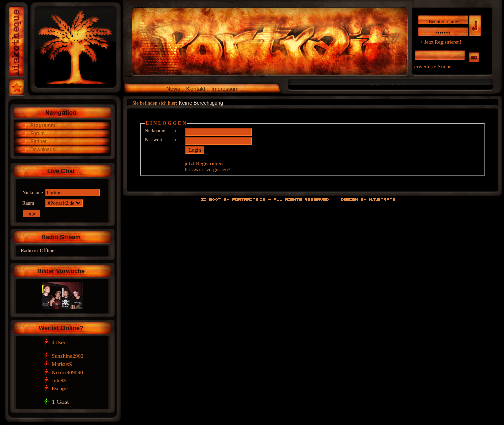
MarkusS (62, 364)
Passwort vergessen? (208, 169)
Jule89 (59, 380)
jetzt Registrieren (204, 163)
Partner (39, 141)
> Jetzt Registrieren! (441, 42)
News (173, 89)
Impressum (225, 89)
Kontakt (196, 89)
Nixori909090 (68, 372)
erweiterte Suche (433, 66)
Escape (60, 388)
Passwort (154, 139)
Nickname (155, 130)
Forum (38, 133)
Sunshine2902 (68, 356)
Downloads (43, 149)
